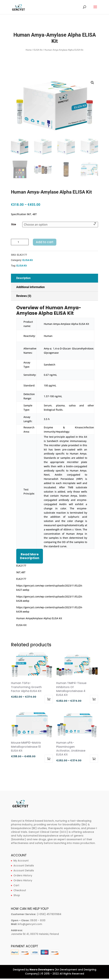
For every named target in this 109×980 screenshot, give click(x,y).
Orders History (23, 875)
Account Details (24, 866)
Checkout (20, 890)
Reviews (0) (24, 296)
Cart (16, 885)
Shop (17, 895)
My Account (21, 861)
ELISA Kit (38, 50)
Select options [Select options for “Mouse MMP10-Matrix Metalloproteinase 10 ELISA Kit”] (49, 759)
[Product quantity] (20, 242)
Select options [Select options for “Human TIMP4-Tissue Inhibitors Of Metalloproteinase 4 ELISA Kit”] (94, 699)
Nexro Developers (42, 970)
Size (14, 224)
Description (23, 278)
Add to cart (45, 242)
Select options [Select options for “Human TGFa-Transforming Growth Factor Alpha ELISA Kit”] (49, 699)
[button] (92, 83)
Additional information (30, 287)
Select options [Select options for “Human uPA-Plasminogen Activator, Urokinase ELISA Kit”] (94, 759)
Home (29, 50)
